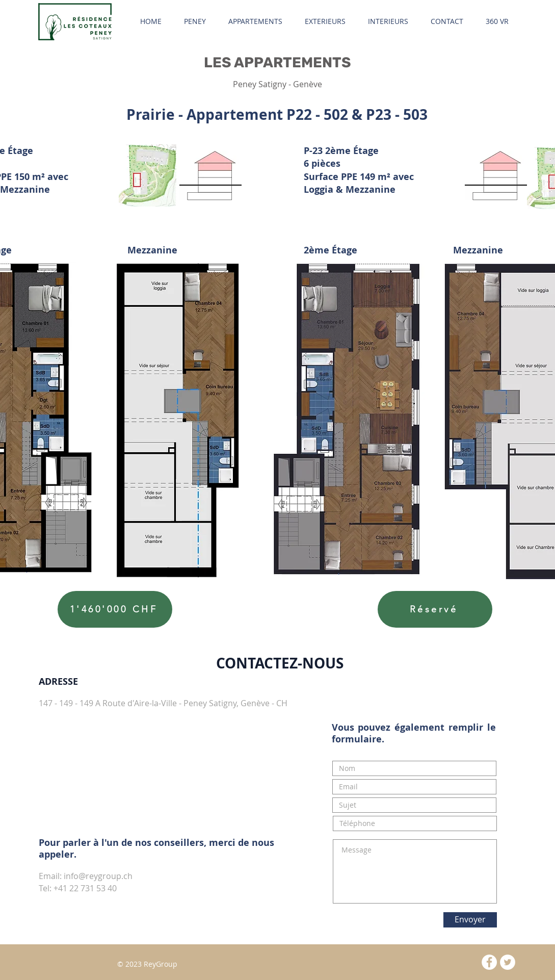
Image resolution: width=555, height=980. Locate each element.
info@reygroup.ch (98, 876)
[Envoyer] (470, 920)
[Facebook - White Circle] (489, 962)
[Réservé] (435, 609)
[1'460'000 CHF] (115, 609)
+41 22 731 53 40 (85, 888)
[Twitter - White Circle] (508, 962)
